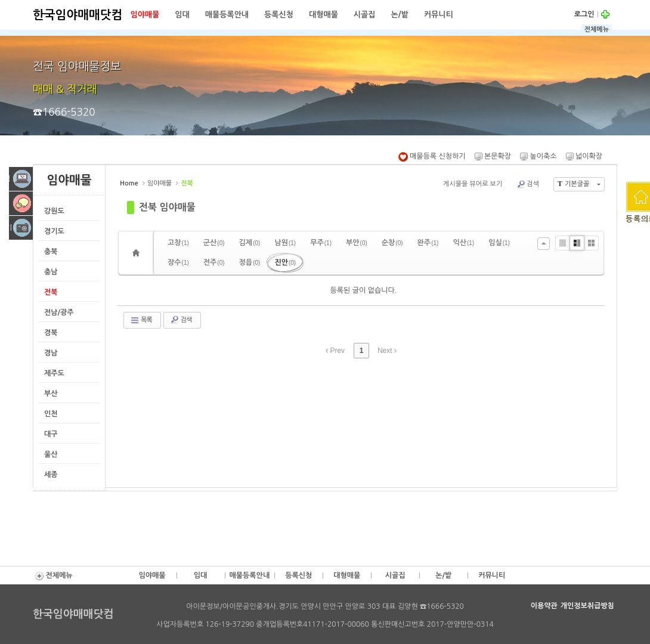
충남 (51, 272)
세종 (51, 475)
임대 (182, 15)
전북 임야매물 (167, 207)
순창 (392, 243)
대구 (51, 434)
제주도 (54, 373)
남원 (285, 243)
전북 (51, 292)
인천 (51, 414)
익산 (463, 243)
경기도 (54, 231)
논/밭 (400, 15)
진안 (285, 262)
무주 (321, 243)
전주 (214, 262)
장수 (178, 262)
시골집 (365, 15)
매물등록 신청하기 (432, 156)
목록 (141, 320)
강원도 (54, 211)
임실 (499, 243)
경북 (51, 333)
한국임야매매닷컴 (78, 15)
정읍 (250, 262)
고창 (178, 243)
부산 (51, 394)
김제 (250, 243)
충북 (51, 252)
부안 (357, 243)
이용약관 (544, 606)
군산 (214, 243)
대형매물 (324, 15)
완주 (428, 243)
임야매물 (145, 15)
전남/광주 (59, 312)
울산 (51, 454)
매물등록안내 (227, 15)
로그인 (584, 14)
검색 (528, 184)
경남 (51, 353)
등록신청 (279, 15)
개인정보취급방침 (587, 606)
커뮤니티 (439, 15)
